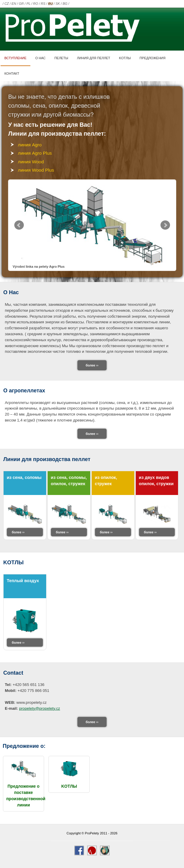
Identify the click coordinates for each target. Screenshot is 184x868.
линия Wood (31, 162)
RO (36, 4)
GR (21, 4)
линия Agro (30, 145)
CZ (7, 4)
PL (28, 4)
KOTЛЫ (125, 58)
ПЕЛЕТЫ (61, 58)
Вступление (15, 58)
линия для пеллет (94, 58)
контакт (12, 73)
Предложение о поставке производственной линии (26, 792)
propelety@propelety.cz (40, 708)
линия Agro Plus (35, 153)
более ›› (92, 365)
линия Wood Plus (36, 170)
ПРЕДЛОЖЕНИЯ (153, 58)
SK (58, 4)
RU (50, 4)
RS (43, 4)
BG (65, 4)
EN (14, 4)
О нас (40, 58)
